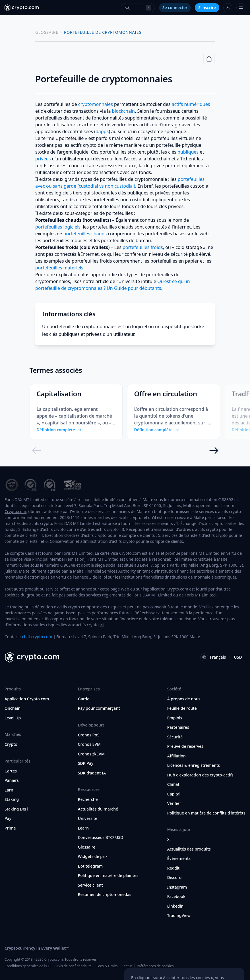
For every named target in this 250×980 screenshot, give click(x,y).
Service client (90, 885)
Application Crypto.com (27, 699)
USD (238, 657)
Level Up (13, 718)
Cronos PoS (89, 735)
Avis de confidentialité (74, 966)
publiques (188, 152)
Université (88, 818)
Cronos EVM (89, 744)
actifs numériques (191, 104)
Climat (173, 784)
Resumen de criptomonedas (105, 895)
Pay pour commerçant (99, 708)
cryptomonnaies (96, 104)
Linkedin (175, 906)
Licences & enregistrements (194, 765)
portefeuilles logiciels (58, 227)
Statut (127, 966)
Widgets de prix (93, 857)
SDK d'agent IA (92, 773)
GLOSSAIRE (47, 32)
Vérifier (174, 803)
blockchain (123, 111)
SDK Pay (86, 763)
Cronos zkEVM (91, 754)
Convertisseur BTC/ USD (101, 837)
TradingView (179, 916)
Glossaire (87, 847)
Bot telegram (90, 866)
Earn (9, 790)
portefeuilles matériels (59, 268)
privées (43, 159)
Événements (179, 858)
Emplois (175, 718)
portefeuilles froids (143, 247)
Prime (10, 828)
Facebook (176, 897)
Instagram (177, 887)
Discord (174, 878)
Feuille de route (182, 708)
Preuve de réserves (185, 746)
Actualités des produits (189, 849)
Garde (84, 699)
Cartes (11, 771)
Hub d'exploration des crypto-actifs (200, 775)
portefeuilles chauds (85, 234)
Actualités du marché (98, 809)
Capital (174, 794)
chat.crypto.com (37, 637)
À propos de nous (184, 699)
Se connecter (175, 8)
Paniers (12, 780)
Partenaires (178, 727)
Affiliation (176, 756)
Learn (83, 828)
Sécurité (175, 737)
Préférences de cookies (155, 966)
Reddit (173, 868)
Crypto (11, 744)
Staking (12, 799)
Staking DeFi (16, 809)
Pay (8, 818)
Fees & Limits (107, 966)
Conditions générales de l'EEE (28, 966)
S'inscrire (207, 8)
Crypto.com (15, 511)
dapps (102, 131)
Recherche (88, 799)
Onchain (13, 708)
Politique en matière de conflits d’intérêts (206, 813)
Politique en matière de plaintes (108, 876)
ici (102, 625)
